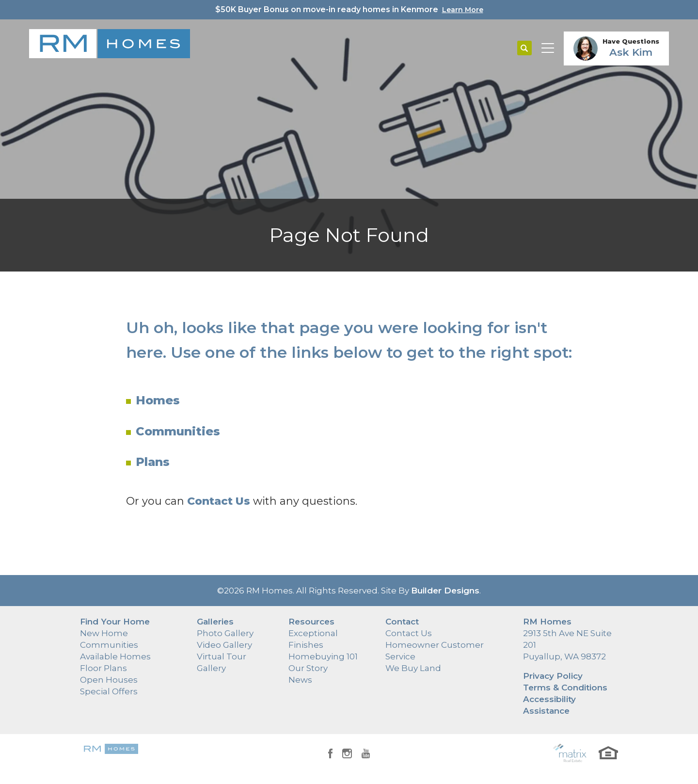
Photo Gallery (225, 633)
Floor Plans (103, 668)
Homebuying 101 (323, 656)
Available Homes (115, 656)
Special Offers (109, 691)
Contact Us (409, 633)
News (300, 680)
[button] (524, 48)
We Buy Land (413, 668)
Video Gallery (224, 645)
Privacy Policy (553, 676)
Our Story (308, 668)
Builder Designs (445, 591)
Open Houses (109, 680)
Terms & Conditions (565, 688)
